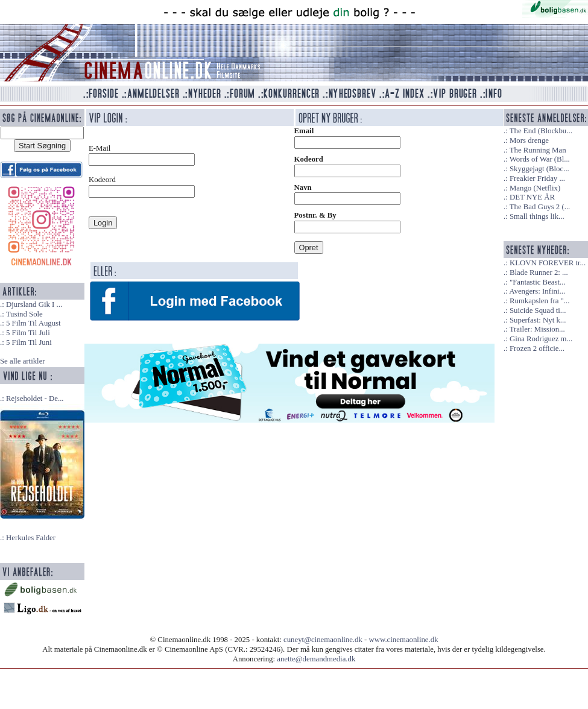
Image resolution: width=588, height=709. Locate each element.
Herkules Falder (31, 538)
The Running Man (538, 150)
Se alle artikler (23, 361)
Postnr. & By (315, 215)
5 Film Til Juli (28, 333)
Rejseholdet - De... (35, 399)
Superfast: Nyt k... (538, 320)
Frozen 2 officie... (537, 348)
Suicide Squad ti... (538, 310)
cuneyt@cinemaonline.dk (323, 640)
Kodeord (309, 159)
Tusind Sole (24, 314)
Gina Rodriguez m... (541, 339)
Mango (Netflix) (535, 188)
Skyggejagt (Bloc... (539, 169)
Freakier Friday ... (537, 178)
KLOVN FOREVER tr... (548, 263)
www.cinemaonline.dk (404, 640)
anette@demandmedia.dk (316, 659)
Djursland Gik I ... (34, 304)
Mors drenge (529, 140)
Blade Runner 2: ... (539, 273)
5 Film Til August (33, 323)
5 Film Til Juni (29, 342)
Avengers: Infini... (537, 291)
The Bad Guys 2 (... (540, 207)
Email (304, 131)
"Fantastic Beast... (538, 282)
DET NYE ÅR (532, 197)
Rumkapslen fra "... (539, 301)
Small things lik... (537, 216)
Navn (303, 187)
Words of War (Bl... (540, 159)
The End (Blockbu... (541, 131)
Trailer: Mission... (537, 329)
